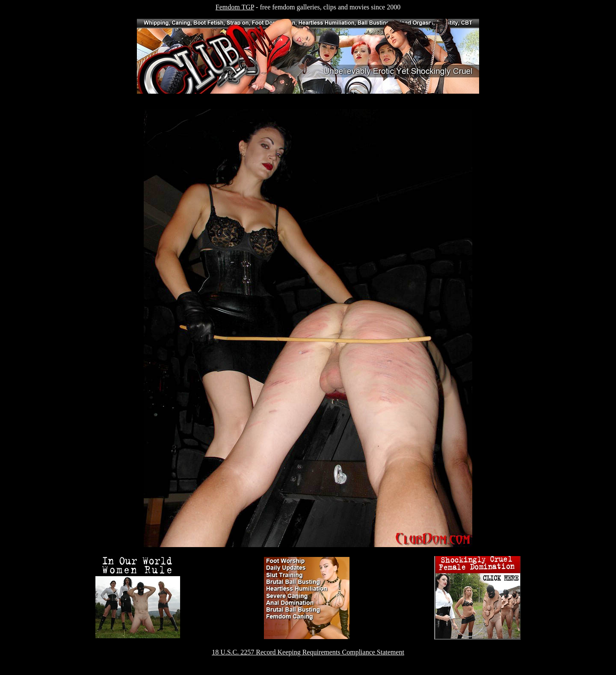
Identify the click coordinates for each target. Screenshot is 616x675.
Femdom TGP (235, 7)
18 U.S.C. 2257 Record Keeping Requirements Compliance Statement (308, 652)
